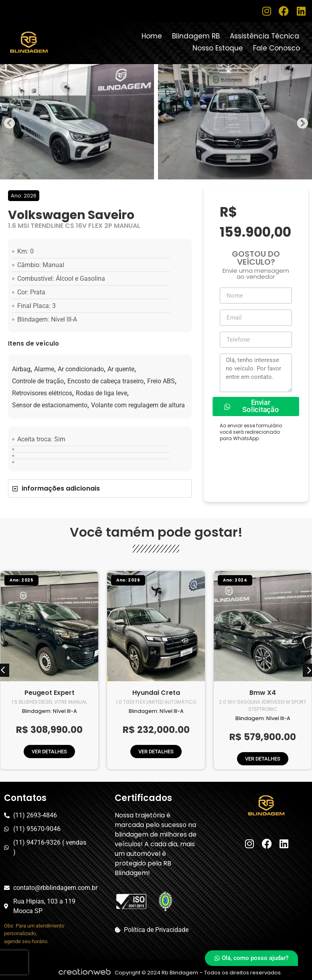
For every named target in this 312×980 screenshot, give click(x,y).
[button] (10, 123)
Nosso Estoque (218, 48)
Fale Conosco (277, 48)
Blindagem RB (196, 36)
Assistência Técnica (264, 36)
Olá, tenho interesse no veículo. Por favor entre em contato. (256, 373)
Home (152, 36)
